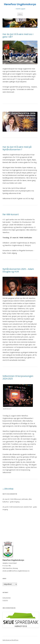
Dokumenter (7, 598)
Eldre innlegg (8, 489)
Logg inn (5, 600)
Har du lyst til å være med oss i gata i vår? (18, 35)
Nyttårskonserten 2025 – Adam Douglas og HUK (18, 270)
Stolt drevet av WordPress (10, 640)
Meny (20, 14)
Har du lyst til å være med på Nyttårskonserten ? (17, 148)
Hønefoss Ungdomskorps (20, 4)
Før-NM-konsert (11, 214)
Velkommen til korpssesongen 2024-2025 (18, 377)
